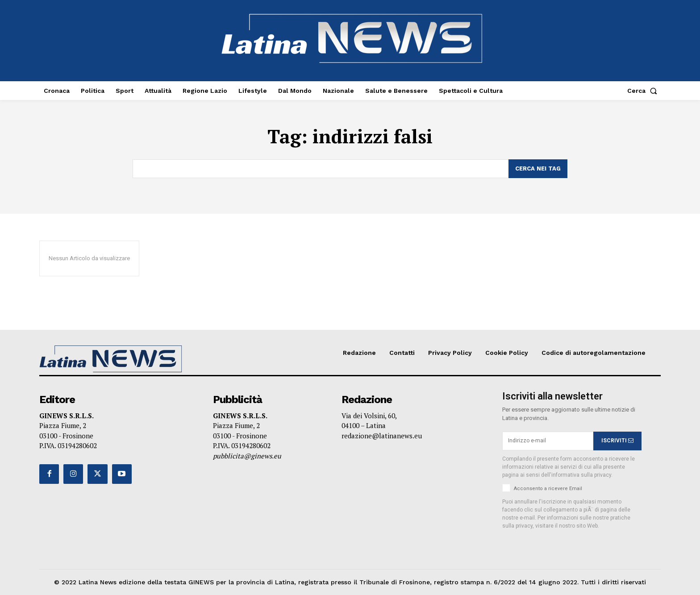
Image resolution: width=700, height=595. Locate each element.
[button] (644, 91)
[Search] (538, 169)
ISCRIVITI (617, 441)
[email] (548, 441)
